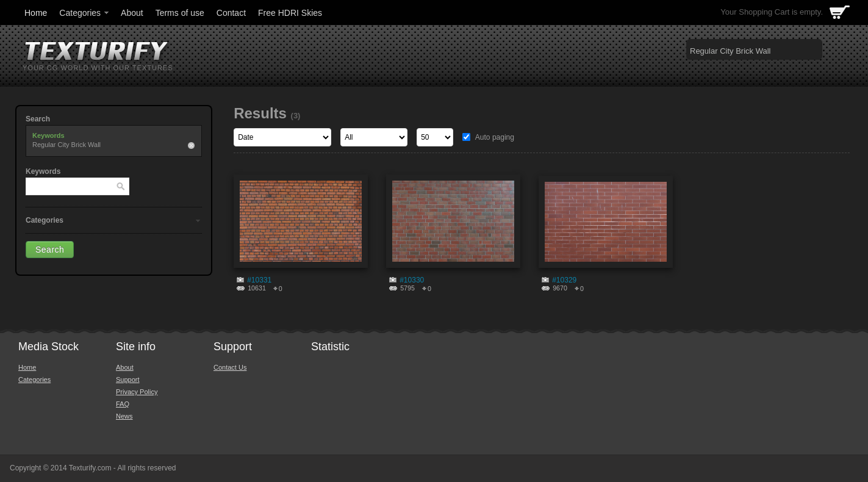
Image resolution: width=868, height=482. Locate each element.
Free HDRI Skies (290, 13)
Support (128, 379)
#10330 (412, 280)
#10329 (564, 280)
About (132, 13)
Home (36, 13)
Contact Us (230, 367)
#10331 (259, 280)
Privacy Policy (137, 392)
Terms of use (180, 13)
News (124, 416)
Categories (85, 13)
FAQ (123, 404)
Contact (231, 13)
